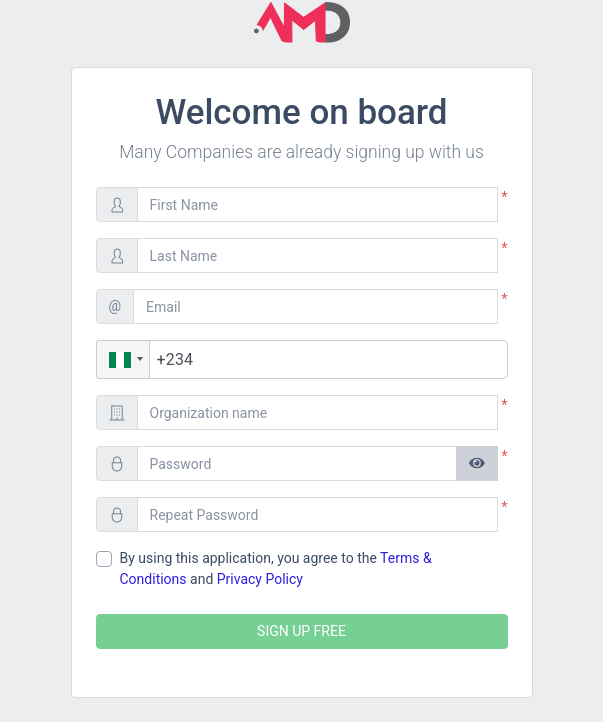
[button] (123, 359)
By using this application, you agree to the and (276, 568)
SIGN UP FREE (301, 631)
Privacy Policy (260, 579)
